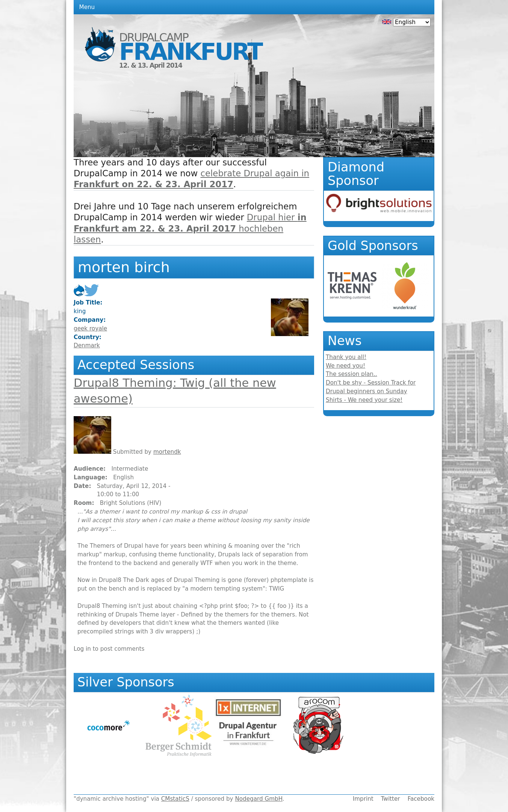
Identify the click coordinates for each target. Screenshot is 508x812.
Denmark (87, 345)
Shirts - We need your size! (364, 400)
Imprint (363, 799)
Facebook (421, 799)
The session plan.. (352, 374)
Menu (87, 7)
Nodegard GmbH (259, 799)
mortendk (167, 452)
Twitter (391, 799)
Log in (82, 649)
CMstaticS (175, 799)
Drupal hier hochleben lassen (190, 228)
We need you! (345, 366)
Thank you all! (346, 357)
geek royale (90, 329)
